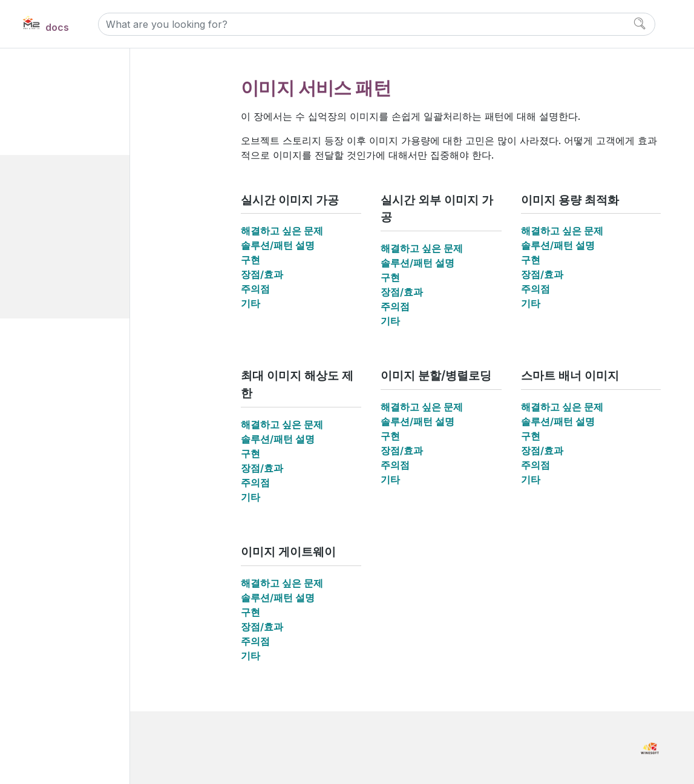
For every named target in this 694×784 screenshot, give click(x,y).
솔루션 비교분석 (68, 416)
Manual (53, 489)
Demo (49, 437)
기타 (250, 303)
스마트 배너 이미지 (93, 293)
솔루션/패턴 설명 (278, 245)
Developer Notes (73, 569)
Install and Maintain (79, 463)
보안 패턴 (65, 396)
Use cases (61, 130)
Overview (57, 89)
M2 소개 (53, 109)
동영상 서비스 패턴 (83, 334)
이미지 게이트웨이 (92, 314)
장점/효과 (262, 274)
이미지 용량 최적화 (93, 232)
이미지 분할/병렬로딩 (98, 273)
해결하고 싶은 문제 (282, 231)
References (62, 516)
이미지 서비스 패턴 (83, 171)
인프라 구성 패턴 (79, 355)
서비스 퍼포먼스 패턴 (88, 375)
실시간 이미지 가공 (93, 191)
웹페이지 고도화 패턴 (88, 150)
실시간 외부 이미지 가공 (103, 212)
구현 (250, 260)
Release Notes (68, 543)
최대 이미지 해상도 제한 (103, 253)
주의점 (255, 289)
